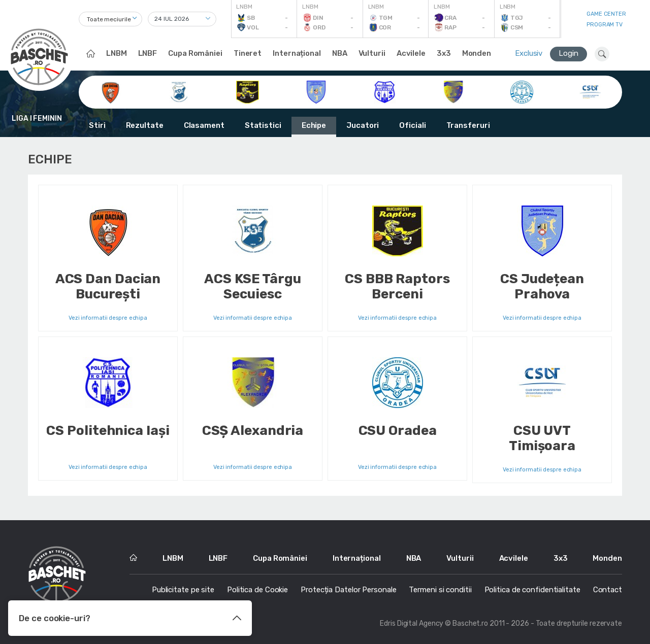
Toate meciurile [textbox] (109, 19)
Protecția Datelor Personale (348, 590)
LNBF (148, 53)
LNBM (117, 53)
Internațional (297, 53)
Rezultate (145, 125)
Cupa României (195, 53)
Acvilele (411, 53)
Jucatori (363, 125)
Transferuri (468, 125)
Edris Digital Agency (412, 623)
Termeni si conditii (440, 590)
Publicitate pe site (183, 590)
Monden (477, 53)
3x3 (444, 53)
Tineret (248, 53)
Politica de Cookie (257, 590)
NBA (340, 53)
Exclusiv (529, 53)
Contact (608, 590)
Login (568, 53)
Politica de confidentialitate (532, 590)
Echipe (314, 125)
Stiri (97, 125)
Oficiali (412, 125)
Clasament (204, 125)
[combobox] (110, 19)
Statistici (263, 125)
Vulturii (372, 53)
